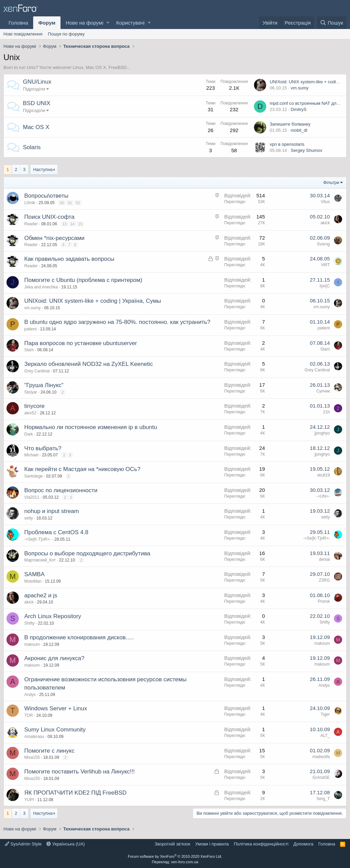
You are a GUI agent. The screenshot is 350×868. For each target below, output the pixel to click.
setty (29, 518)
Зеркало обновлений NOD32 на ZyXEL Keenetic (89, 364)
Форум (47, 23)
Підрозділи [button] (34, 89)
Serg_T (323, 799)
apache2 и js (41, 595)
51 (70, 203)
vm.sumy (299, 88)
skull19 (324, 475)
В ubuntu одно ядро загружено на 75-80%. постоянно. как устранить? (117, 322)
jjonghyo (322, 433)
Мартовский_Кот (40, 560)
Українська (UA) (66, 844)
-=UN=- (323, 496)
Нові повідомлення (23, 34)
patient (30, 329)
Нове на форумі (84, 23)
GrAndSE (321, 778)
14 (72, 224)
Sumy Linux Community (55, 730)
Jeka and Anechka (41, 287)
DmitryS (298, 109)
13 (64, 224)
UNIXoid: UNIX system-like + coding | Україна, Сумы (93, 301)
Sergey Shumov (306, 150)
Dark (29, 434)
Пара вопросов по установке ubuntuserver (81, 343)
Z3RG (324, 580)
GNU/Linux (37, 82)
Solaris (32, 147)
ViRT (325, 265)
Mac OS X (36, 127)
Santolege (33, 476)
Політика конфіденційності (261, 844)
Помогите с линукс (49, 751)
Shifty (29, 623)
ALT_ (325, 736)
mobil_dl (299, 130)
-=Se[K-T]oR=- (38, 539)
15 (80, 224)
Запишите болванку (290, 124)
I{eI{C (325, 286)
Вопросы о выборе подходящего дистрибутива (87, 553)
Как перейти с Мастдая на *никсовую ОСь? (82, 469)
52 (78, 203)
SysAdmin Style (23, 844)
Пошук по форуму (66, 34)
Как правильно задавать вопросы (69, 259)
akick (325, 223)
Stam (29, 350)
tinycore (35, 406)
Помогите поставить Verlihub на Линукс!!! (79, 772)
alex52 (30, 413)
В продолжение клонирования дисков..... (79, 637)
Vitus (325, 202)
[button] (108, 23)
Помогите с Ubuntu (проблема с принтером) (83, 280)
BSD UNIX (37, 103)
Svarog (323, 244)
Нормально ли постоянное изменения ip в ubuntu (91, 427)
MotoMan (33, 581)
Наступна (43, 169)
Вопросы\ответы (46, 196)
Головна (18, 23)
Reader (31, 224)
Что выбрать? (43, 448)
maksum (32, 644)
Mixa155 (32, 757)
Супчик (323, 391)
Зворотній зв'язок (172, 844)
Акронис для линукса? (54, 658)
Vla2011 (32, 497)
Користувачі (130, 23)
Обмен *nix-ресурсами (54, 238)
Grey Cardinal (37, 371)
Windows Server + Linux (56, 708)
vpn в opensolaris (287, 144)
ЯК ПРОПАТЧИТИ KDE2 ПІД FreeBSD (75, 793)
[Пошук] (332, 23)
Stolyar (31, 392)
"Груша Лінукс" (44, 385)
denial (324, 559)
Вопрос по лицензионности (61, 490)
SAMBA (35, 574)
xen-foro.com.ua (184, 862)
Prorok (324, 601)
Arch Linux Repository (53, 616)
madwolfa (321, 757)
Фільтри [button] (331, 182)
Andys (30, 695)
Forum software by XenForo (175, 856)
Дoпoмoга (303, 844)
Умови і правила (212, 844)
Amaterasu (34, 737)
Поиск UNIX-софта (49, 217)
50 (62, 203)
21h (326, 412)
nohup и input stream (52, 511)
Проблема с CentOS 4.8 (56, 532)
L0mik (30, 203)
